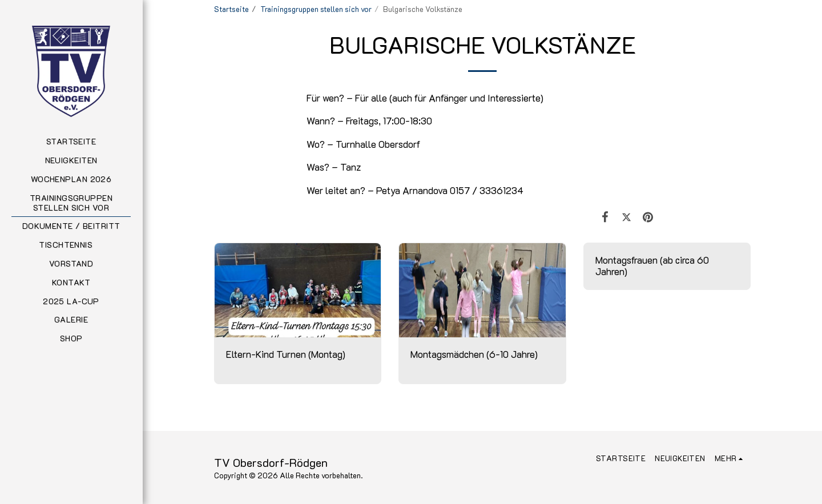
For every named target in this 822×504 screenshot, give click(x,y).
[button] (71, 245)
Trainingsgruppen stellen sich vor (316, 9)
